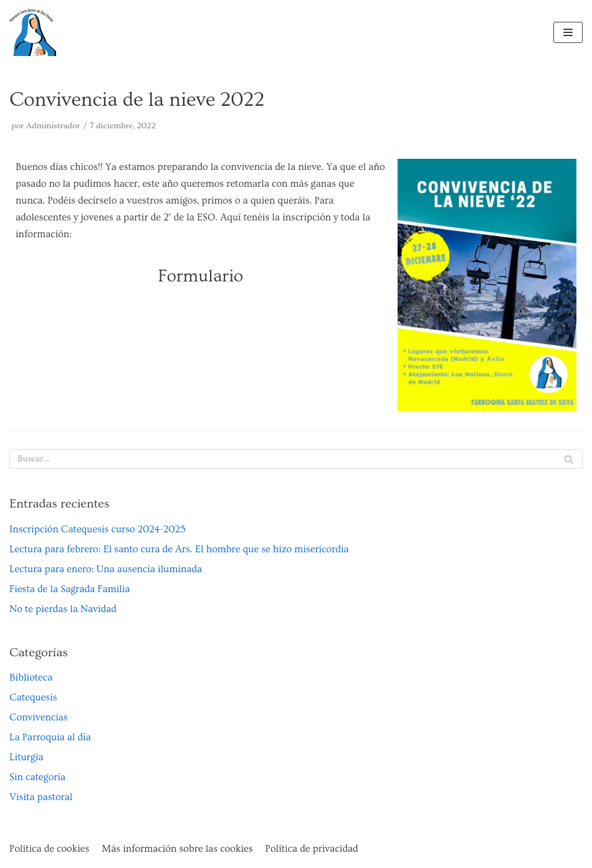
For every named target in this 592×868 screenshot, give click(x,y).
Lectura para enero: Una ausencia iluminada (106, 569)
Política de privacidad (312, 849)
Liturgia (26, 757)
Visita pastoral (41, 797)
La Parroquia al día (50, 737)
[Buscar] (296, 459)
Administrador (53, 126)
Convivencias (39, 717)
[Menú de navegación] (568, 32)
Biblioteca (31, 677)
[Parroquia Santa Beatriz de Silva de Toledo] (33, 32)
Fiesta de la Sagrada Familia (70, 589)
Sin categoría (37, 777)
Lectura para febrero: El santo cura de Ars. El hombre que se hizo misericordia (179, 549)
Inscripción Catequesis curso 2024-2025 (98, 529)
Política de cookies (49, 849)
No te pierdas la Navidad (63, 609)
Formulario (200, 276)
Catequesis (33, 697)
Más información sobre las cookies (177, 849)
